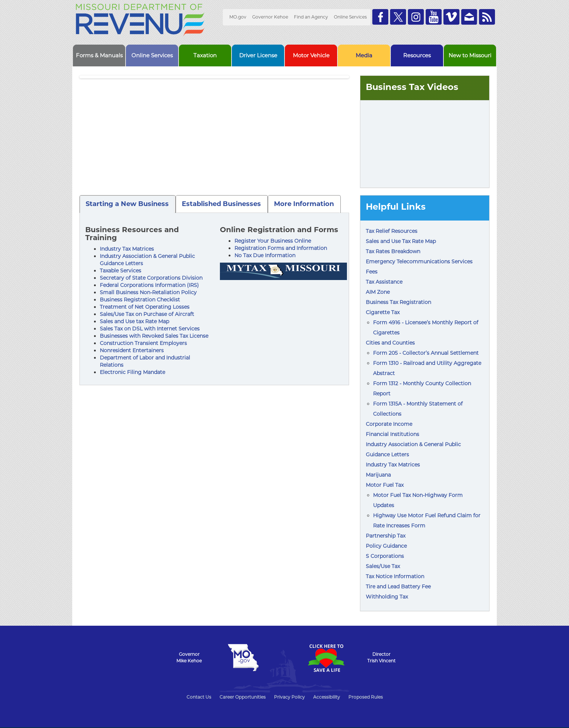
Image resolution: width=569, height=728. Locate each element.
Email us (469, 17)
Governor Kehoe (270, 17)
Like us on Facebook (380, 17)
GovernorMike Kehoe (189, 657)
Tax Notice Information (395, 576)
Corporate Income (389, 424)
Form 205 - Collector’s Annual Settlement (426, 353)
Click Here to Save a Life (326, 658)
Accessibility (327, 697)
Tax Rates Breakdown (393, 251)
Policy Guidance (386, 546)
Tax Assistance (384, 282)
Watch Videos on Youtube (434, 17)
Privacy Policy (289, 697)
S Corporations (385, 556)
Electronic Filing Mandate (132, 372)
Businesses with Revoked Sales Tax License (154, 336)
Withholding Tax (387, 597)
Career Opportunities (243, 697)
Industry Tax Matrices (127, 249)
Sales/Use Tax (383, 566)
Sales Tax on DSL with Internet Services (150, 329)
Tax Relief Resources (392, 231)
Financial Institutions (392, 434)
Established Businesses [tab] (221, 204)
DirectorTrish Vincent (381, 657)
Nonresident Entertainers (132, 350)
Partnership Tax (386, 536)
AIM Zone (378, 292)
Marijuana (378, 475)
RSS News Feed (487, 17)
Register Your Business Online (273, 241)
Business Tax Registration (398, 302)
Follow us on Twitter (398, 17)
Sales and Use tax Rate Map (134, 321)
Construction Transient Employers (143, 343)
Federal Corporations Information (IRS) (149, 285)
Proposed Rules (366, 697)
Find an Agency (311, 17)
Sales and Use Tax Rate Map (401, 241)
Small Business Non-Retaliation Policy (148, 292)
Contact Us (199, 697)
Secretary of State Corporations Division (151, 278)
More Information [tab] (304, 204)
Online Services (350, 17)
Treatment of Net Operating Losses (145, 307)
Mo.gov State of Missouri (243, 658)
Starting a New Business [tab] (127, 204)
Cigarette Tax (383, 312)
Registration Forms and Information (281, 248)
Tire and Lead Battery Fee (398, 587)
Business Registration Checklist (140, 300)
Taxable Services (120, 271)
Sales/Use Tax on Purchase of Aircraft (147, 314)
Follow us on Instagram (416, 17)
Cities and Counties (390, 343)
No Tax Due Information (265, 255)
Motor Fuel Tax (385, 485)
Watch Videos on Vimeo (451, 17)
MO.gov (238, 17)
